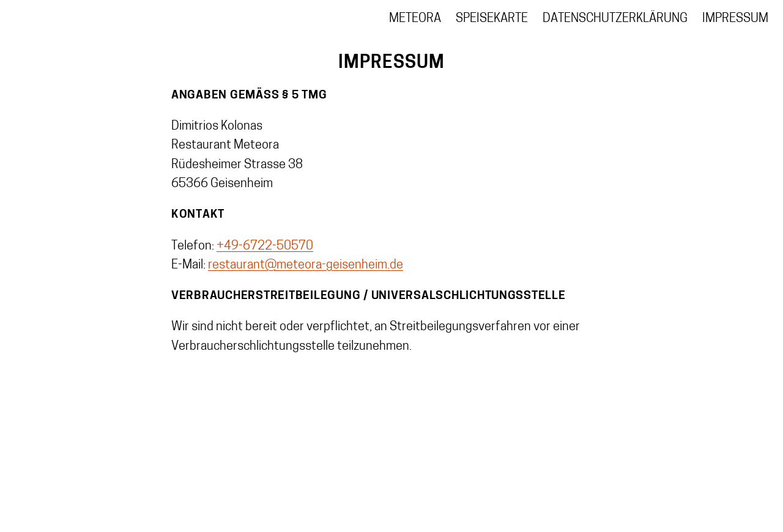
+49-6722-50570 (265, 246)
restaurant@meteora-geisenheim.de (306, 265)
